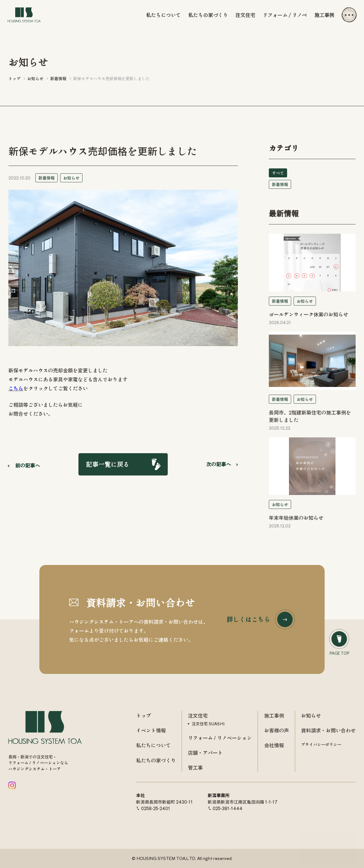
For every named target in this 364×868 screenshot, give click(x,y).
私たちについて (163, 15)
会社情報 (274, 745)
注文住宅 (245, 15)
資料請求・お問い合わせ (328, 730)
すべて (278, 173)
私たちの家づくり (208, 15)
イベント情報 (151, 730)
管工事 (195, 767)
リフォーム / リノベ (285, 15)
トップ (144, 715)
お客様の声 (277, 730)
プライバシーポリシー (321, 744)
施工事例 (324, 15)
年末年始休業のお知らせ (296, 518)
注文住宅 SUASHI (208, 724)
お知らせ (71, 178)
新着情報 (47, 178)
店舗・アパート (205, 753)
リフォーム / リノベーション (220, 738)
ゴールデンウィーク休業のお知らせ (309, 314)
